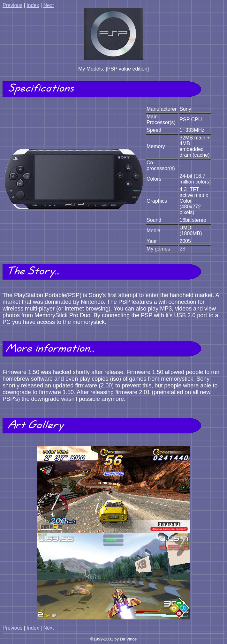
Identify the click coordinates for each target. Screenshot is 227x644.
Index (33, 5)
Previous (12, 5)
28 (182, 249)
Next (48, 5)
